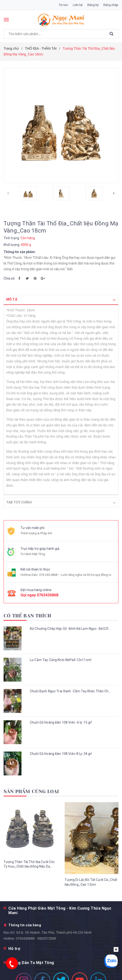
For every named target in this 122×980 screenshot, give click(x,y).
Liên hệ (78, 5)
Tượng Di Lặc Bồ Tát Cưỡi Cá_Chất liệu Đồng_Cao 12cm (91, 882)
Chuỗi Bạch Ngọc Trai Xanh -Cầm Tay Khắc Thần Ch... (70, 691)
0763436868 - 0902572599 (36, 938)
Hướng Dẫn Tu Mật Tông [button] (31, 962)
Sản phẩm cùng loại (31, 791)
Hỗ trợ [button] (63, 949)
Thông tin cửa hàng (25, 925)
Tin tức (63, 5)
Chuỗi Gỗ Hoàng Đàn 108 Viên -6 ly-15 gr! (61, 722)
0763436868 (48, 595)
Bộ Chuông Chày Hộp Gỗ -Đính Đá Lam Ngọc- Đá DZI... (70, 628)
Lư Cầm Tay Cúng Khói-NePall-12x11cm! (61, 660)
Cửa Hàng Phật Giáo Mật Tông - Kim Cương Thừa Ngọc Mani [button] (60, 910)
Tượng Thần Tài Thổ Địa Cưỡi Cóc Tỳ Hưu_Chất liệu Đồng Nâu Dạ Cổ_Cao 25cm (29, 864)
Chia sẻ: (9, 278)
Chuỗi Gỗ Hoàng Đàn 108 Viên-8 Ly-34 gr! (61, 753)
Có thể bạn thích (27, 616)
